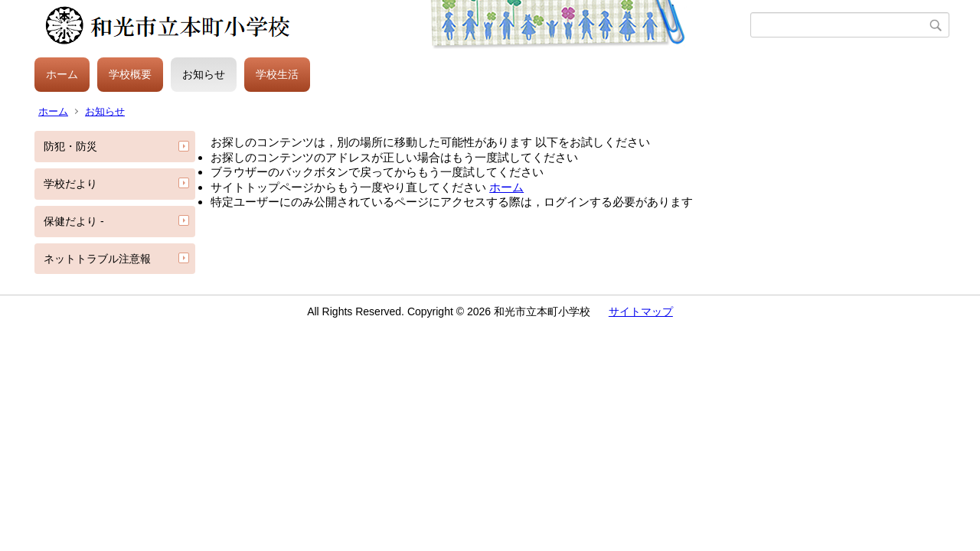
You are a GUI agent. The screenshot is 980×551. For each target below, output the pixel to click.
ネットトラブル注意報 (97, 259)
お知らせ (204, 74)
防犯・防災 (70, 146)
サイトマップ (641, 311)
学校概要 (130, 74)
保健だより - (74, 221)
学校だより (70, 184)
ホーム (62, 74)
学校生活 (277, 74)
